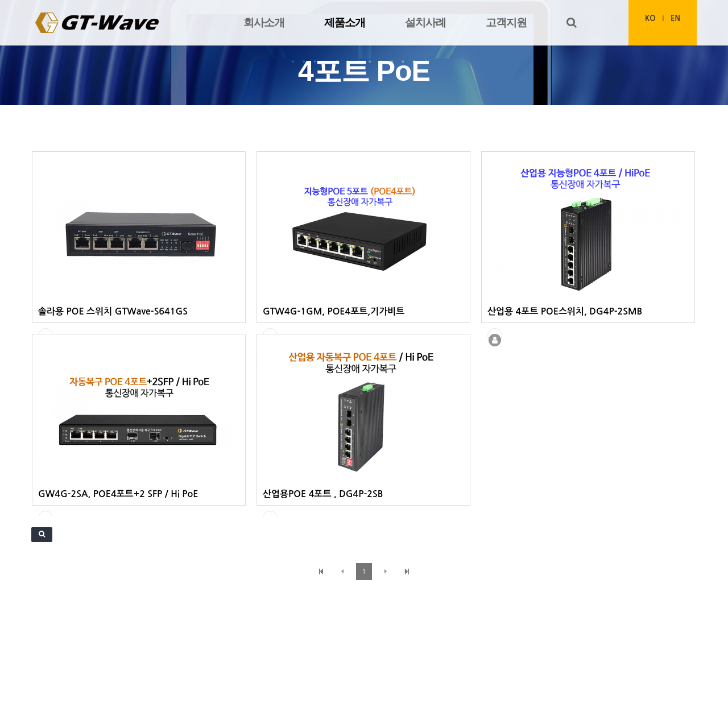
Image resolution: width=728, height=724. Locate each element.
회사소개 (264, 22)
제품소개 (345, 22)
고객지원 (506, 22)
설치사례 (425, 22)
